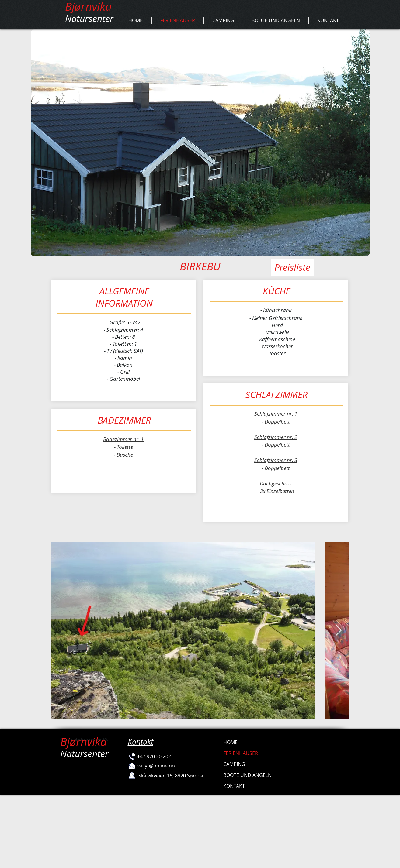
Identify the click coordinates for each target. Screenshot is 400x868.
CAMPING (234, 764)
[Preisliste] (292, 267)
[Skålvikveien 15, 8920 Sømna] (171, 776)
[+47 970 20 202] (154, 756)
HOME (230, 742)
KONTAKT (234, 786)
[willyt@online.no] (156, 766)
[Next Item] (339, 631)
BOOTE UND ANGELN (247, 775)
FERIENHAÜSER (241, 753)
